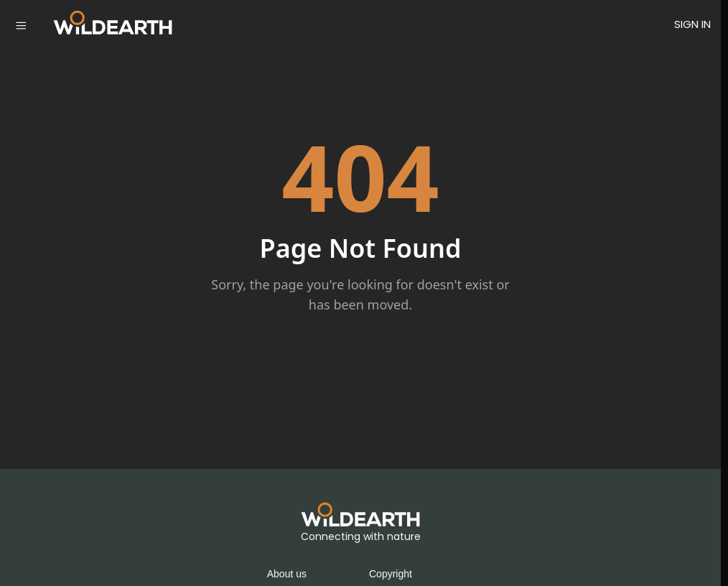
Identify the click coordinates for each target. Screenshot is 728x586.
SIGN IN (692, 24)
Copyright (391, 574)
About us (287, 574)
